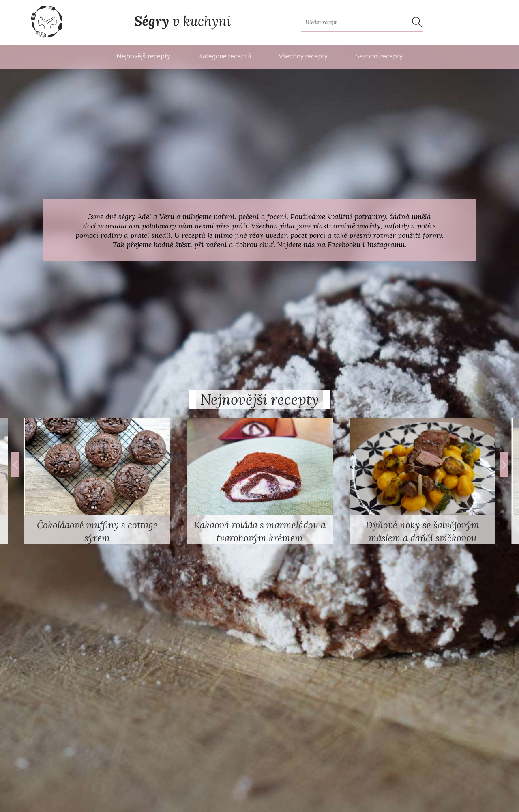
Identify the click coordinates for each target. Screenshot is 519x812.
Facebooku (344, 244)
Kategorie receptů (225, 57)
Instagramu (386, 244)
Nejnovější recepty (143, 57)
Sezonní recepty (379, 57)
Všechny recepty (303, 57)
